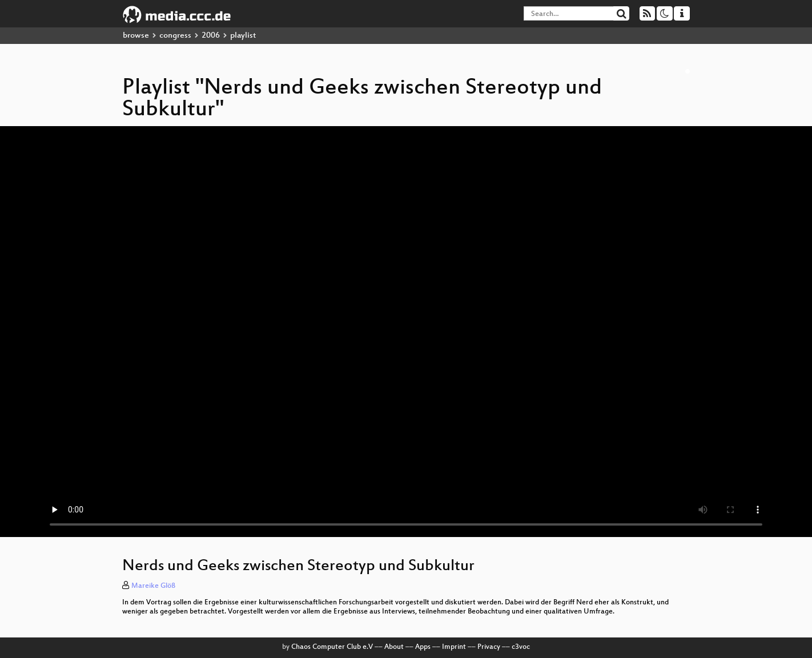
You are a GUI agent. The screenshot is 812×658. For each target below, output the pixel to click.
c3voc (521, 647)
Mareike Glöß (153, 586)
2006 (211, 36)
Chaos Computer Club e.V (332, 647)
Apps (423, 647)
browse (136, 36)
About (394, 647)
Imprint (454, 647)
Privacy (489, 647)
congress (175, 36)
